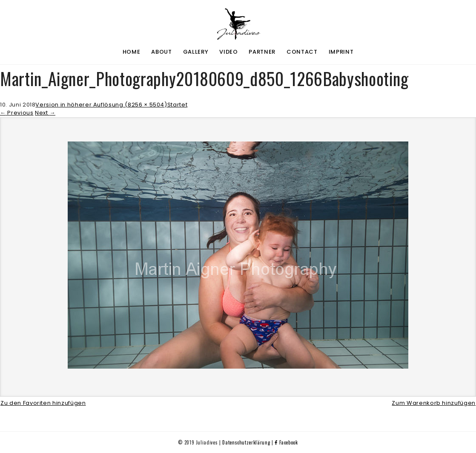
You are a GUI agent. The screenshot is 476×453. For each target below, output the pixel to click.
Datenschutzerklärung (246, 442)
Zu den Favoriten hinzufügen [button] (43, 403)
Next (45, 113)
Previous (17, 113)
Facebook (286, 442)
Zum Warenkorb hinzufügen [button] (434, 403)
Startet (178, 105)
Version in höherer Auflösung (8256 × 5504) (101, 105)
